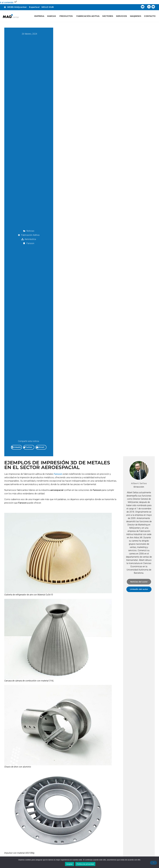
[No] (153, 863)
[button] (16, 447)
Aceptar (69, 864)
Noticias (30, 231)
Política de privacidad (85, 864)
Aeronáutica (30, 239)
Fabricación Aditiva (30, 235)
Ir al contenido (9, 2)
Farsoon (30, 243)
